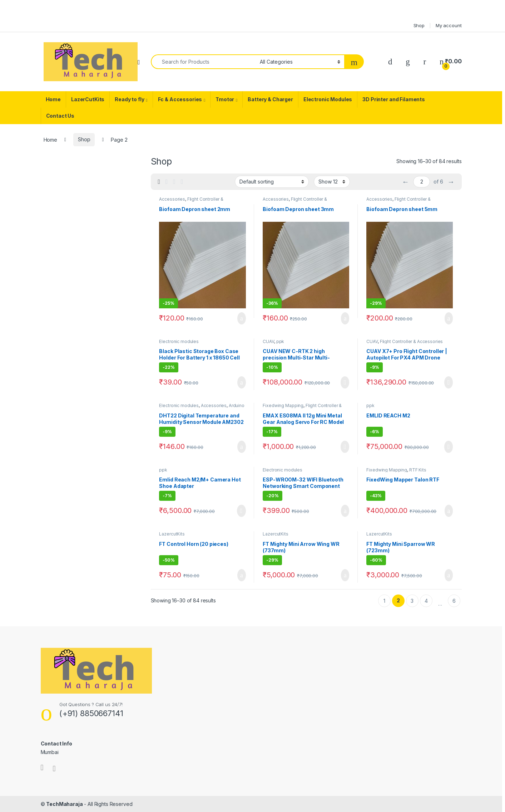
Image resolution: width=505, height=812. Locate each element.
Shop (419, 25)
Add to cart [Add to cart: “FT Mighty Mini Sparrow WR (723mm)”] (449, 575)
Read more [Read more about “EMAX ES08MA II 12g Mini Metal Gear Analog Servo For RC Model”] (345, 447)
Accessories (172, 199)
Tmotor (225, 99)
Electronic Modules (328, 99)
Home (53, 99)
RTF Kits (418, 470)
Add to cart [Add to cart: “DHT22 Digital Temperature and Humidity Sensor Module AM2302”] (242, 447)
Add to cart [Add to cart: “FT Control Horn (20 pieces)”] (242, 575)
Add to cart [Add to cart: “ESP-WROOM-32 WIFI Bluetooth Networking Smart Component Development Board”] (345, 511)
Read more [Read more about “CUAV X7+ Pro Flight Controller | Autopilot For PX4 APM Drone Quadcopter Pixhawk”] (449, 382)
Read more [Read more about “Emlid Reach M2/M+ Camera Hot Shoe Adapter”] (241, 511)
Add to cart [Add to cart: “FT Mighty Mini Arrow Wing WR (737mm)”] (345, 575)
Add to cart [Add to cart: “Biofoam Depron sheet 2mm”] (242, 318)
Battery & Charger (270, 99)
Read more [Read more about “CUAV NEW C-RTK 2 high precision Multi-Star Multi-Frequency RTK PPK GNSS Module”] (345, 382)
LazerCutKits (88, 99)
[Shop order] (272, 182)
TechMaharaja (64, 804)
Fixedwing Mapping (283, 405)
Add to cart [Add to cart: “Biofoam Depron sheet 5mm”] (449, 318)
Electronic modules (179, 341)
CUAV (268, 341)
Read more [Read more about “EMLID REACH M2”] (449, 447)
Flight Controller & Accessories (412, 341)
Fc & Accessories (180, 99)
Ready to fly (129, 99)
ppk (280, 341)
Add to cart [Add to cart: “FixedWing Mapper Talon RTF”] (449, 511)
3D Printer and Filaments (394, 99)
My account (449, 25)
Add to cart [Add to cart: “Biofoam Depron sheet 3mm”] (345, 318)
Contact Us (60, 116)
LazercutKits (172, 534)
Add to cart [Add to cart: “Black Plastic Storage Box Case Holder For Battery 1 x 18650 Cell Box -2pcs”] (242, 382)
